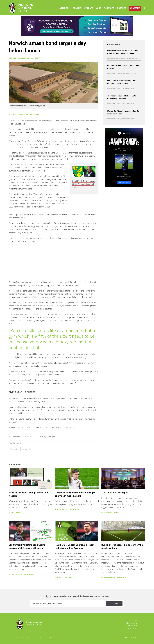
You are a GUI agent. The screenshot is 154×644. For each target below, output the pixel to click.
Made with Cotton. (131, 638)
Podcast (65, 577)
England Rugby (75, 509)
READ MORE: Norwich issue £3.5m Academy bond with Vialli (84, 184)
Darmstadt (73, 577)
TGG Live (77, 8)
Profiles (122, 8)
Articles (64, 8)
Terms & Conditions (131, 626)
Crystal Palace (121, 577)
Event (110, 512)
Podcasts (109, 8)
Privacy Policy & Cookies (130, 628)
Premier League (28, 574)
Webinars (89, 8)
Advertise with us (132, 623)
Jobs (99, 8)
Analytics (65, 509)
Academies (22, 58)
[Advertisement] (53, 262)
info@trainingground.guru (35, 625)
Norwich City (34, 58)
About (136, 621)
